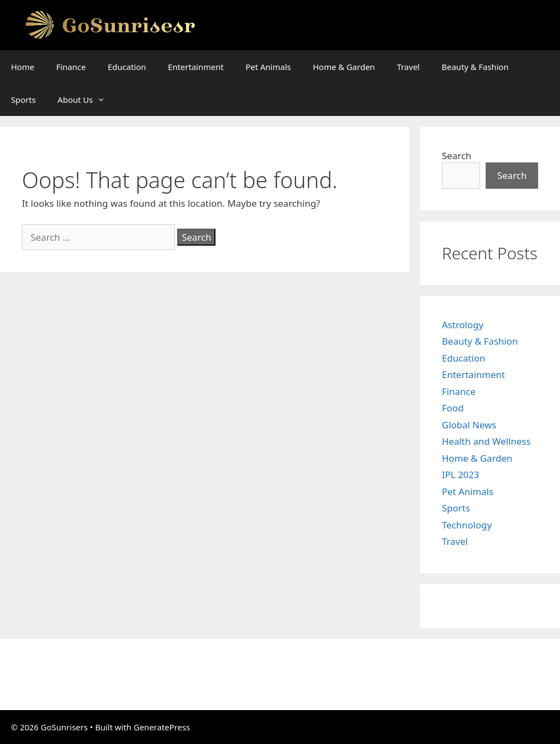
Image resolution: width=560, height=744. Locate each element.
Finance (71, 67)
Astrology (463, 325)
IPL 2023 (460, 475)
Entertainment (196, 67)
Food (453, 408)
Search (457, 156)
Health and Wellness (486, 441)
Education (127, 67)
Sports (23, 100)
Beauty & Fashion (475, 67)
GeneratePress (162, 727)
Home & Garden (344, 67)
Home (23, 67)
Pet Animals (268, 67)
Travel (409, 67)
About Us (87, 100)
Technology (467, 525)
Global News (469, 425)
